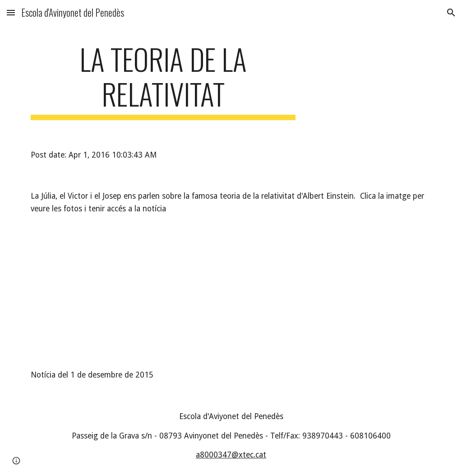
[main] (163, 81)
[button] (11, 12)
